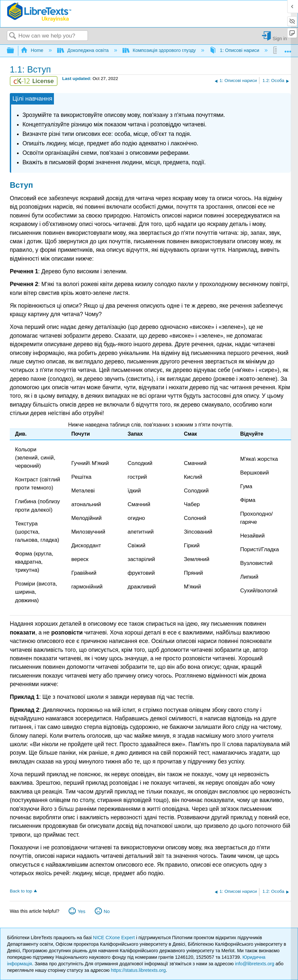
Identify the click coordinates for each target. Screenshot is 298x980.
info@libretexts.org (255, 964)
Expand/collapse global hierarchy (15, 51)
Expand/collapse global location (288, 49)
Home (33, 50)
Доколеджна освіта (84, 50)
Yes (82, 911)
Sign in (280, 38)
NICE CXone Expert (115, 938)
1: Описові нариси (235, 50)
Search (13, 36)
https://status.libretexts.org (138, 970)
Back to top (21, 891)
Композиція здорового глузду (160, 50)
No (107, 911)
